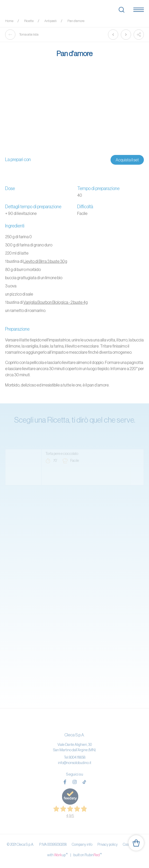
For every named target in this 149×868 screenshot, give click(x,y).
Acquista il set (127, 160)
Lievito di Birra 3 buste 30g (45, 261)
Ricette (29, 21)
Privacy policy (108, 844)
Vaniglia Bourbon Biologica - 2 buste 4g (56, 302)
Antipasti (51, 21)
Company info (82, 844)
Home (9, 21)
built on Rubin (88, 855)
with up (57, 855)
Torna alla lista (22, 35)
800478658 (77, 757)
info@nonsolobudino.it (75, 763)
